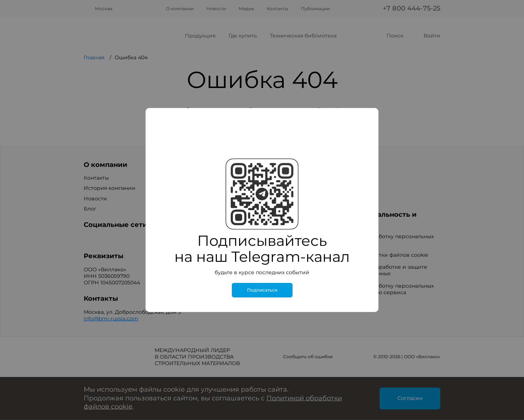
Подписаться (262, 290)
